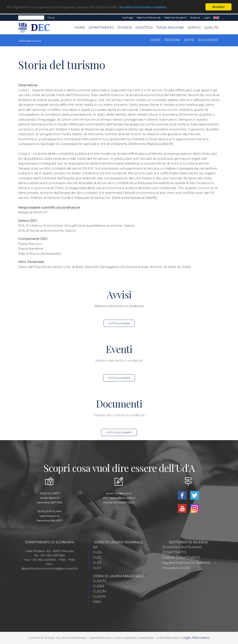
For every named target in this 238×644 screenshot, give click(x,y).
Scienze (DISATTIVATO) (181, 557)
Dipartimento (101, 28)
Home (80, 28)
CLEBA (99, 586)
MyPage (128, 17)
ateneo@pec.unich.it (122, 498)
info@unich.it (123, 493)
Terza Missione (170, 28)
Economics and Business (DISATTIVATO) (182, 550)
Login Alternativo (196, 638)
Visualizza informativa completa (143, 7)
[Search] (31, 18)
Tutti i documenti (119, 432)
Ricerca (125, 28)
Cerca (51, 17)
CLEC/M (99, 591)
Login (207, 17)
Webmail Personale (149, 17)
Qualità (211, 28)
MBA (97, 602)
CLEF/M (99, 597)
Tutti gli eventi (119, 378)
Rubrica (195, 17)
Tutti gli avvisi (119, 323)
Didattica (144, 28)
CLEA (97, 552)
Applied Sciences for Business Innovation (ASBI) (186, 565)
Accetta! (219, 7)
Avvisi (189, 40)
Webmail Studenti (175, 17)
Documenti (208, 40)
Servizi (194, 28)
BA (95, 547)
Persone (172, 40)
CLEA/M (99, 581)
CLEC (97, 557)
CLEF (97, 563)
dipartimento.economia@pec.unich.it (49, 568)
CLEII (97, 568)
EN (216, 18)
